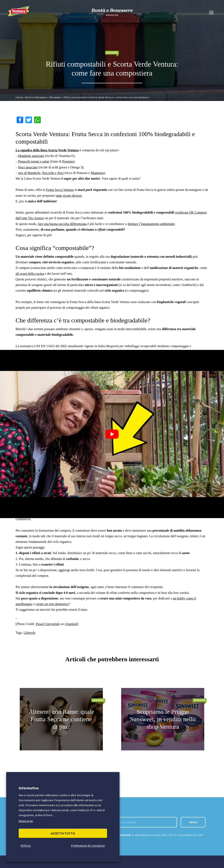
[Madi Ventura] (19, 14)
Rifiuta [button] (26, 846)
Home (19, 97)
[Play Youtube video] (112, 434)
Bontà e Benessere (36, 97)
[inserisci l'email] (143, 822)
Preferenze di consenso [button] (88, 846)
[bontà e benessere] (112, 12)
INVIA (193, 822)
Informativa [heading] (29, 788)
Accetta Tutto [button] (63, 833)
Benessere (55, 97)
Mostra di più (26, 821)
